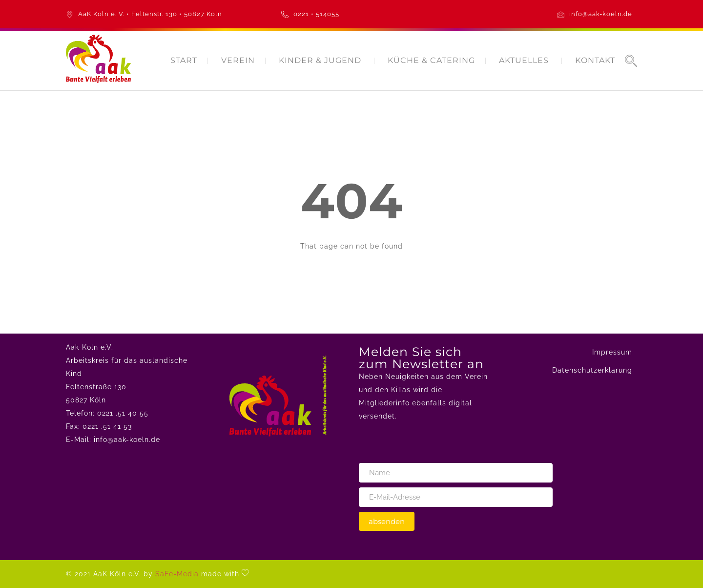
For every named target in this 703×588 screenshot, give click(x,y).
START (184, 60)
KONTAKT (595, 60)
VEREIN (238, 60)
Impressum (612, 352)
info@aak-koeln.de (601, 14)
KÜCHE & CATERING (431, 60)
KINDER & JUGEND (320, 60)
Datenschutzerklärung (592, 370)
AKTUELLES (524, 60)
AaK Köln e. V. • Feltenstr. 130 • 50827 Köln (150, 14)
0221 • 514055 (316, 14)
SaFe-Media (177, 574)
